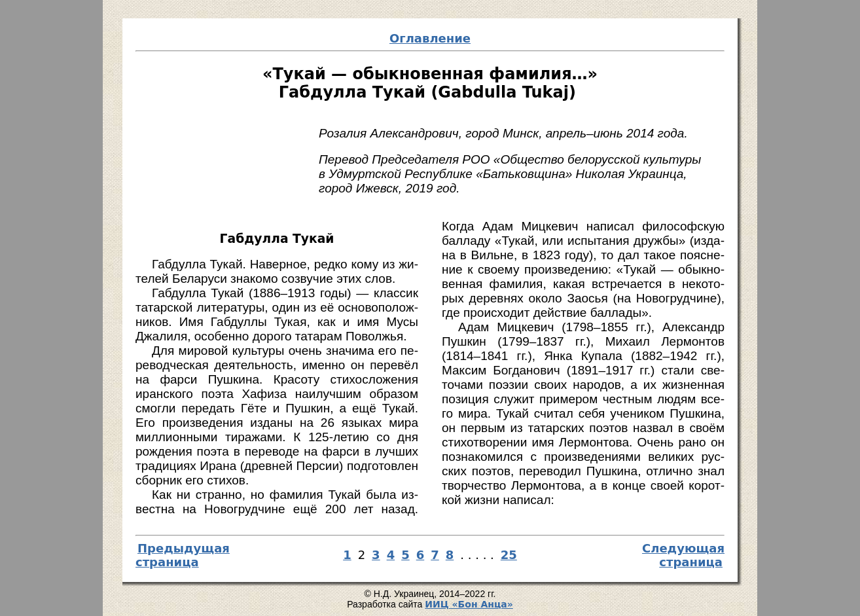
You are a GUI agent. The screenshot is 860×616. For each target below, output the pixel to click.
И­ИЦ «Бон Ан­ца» (469, 604)
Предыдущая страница (183, 555)
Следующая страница (683, 555)
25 (509, 555)
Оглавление (430, 38)
